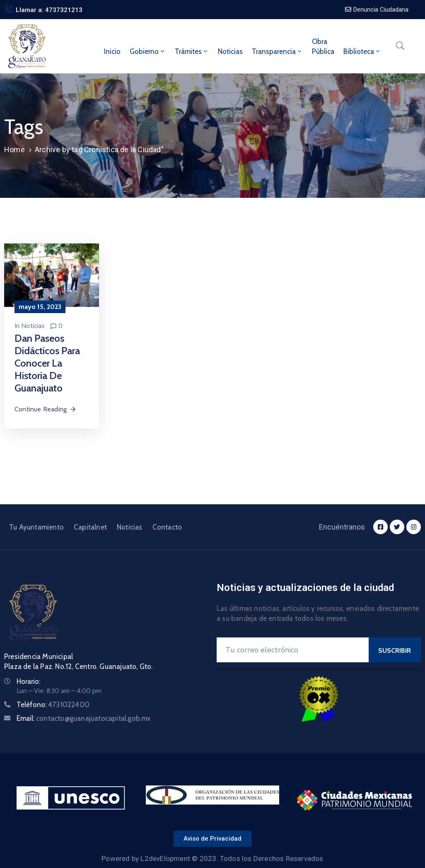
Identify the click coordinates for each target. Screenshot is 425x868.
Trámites (192, 51)
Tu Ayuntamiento (36, 527)
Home (14, 150)
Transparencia (277, 51)
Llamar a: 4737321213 (49, 10)
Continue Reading (46, 409)
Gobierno (148, 51)
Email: (84, 718)
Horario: (28, 681)
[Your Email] (293, 650)
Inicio (112, 51)
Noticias (230, 51)
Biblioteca (362, 51)
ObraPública (323, 46)
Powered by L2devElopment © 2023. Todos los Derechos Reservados (212, 858)
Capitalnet (90, 527)
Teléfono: (53, 705)
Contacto (167, 527)
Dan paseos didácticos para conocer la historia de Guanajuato (47, 363)
